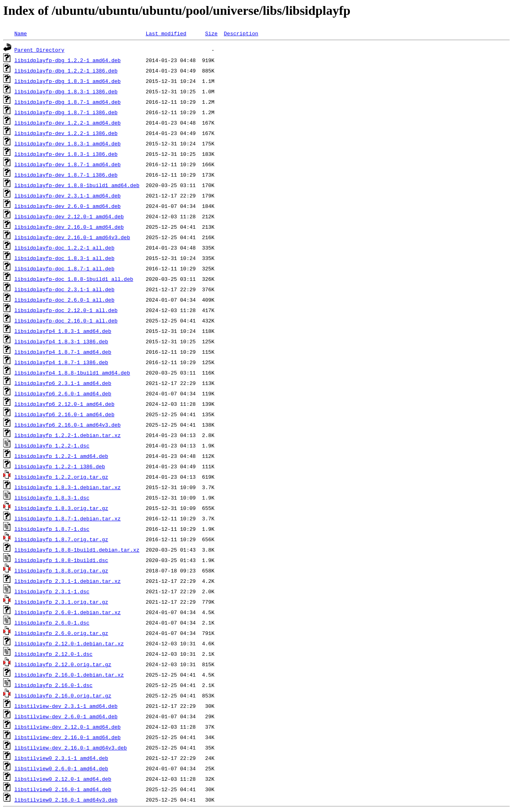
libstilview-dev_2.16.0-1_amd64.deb (68, 737)
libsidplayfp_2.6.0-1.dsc (52, 623)
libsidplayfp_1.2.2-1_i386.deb (60, 466)
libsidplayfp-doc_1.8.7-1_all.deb (65, 268)
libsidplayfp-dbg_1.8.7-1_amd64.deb (68, 102)
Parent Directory (39, 50)
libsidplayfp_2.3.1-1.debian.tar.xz (68, 581)
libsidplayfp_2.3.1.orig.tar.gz (61, 602)
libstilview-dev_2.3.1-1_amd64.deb (66, 706)
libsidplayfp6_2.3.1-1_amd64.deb (63, 383)
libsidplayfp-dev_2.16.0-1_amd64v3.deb (72, 237)
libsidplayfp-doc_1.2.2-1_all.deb (65, 248)
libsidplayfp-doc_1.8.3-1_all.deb (65, 258)
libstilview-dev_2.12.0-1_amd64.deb (68, 727)
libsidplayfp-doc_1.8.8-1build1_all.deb (74, 279)
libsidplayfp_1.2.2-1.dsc (52, 445)
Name (21, 33)
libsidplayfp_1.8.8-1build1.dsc (61, 560)
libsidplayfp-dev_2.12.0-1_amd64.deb (69, 216)
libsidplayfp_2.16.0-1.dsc (54, 685)
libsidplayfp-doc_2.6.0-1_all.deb (65, 300)
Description (241, 33)
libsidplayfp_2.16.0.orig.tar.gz (63, 695)
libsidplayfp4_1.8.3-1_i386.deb (61, 341)
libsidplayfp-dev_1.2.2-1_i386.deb (66, 133)
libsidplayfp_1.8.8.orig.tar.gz (61, 570)
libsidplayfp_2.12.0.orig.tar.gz (63, 664)
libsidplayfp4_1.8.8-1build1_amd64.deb (72, 373)
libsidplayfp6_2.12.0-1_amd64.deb (65, 404)
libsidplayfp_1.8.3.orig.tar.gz (61, 508)
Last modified (166, 33)
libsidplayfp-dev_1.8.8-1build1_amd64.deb (77, 185)
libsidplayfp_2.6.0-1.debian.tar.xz (68, 612)
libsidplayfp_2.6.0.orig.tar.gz (61, 633)
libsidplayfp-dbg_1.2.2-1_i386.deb (66, 71)
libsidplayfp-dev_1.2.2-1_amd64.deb (68, 123)
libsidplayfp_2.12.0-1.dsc (54, 654)
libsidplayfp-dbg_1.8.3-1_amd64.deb (68, 81)
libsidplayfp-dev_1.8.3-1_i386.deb (66, 154)
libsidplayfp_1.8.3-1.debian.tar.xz (68, 487)
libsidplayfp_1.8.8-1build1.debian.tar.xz (77, 550)
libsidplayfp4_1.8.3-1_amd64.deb (63, 331)
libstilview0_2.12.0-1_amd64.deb (63, 779)
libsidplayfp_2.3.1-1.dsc (52, 591)
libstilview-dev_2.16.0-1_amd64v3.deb (71, 748)
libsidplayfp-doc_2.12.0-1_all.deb (66, 310)
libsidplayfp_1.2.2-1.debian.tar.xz (68, 435)
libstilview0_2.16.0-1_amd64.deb (63, 789)
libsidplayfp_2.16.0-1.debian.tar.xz (69, 675)
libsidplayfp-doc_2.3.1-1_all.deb (65, 289)
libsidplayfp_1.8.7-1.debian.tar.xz (68, 518)
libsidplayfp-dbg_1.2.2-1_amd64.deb (68, 60)
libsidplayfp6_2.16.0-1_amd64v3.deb (68, 425)
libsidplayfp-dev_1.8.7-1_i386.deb (66, 175)
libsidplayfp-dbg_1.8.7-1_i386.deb (66, 112)
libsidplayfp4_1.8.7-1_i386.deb (61, 362)
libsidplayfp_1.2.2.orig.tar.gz (61, 477)
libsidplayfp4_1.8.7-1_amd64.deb (63, 352)
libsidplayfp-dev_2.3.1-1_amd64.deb (68, 195)
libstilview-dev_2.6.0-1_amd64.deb (66, 716)
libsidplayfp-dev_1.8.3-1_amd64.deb (68, 143)
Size (211, 33)
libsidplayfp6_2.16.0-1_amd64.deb (65, 414)
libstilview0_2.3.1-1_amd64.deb (61, 758)
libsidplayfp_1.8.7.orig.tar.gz (61, 539)
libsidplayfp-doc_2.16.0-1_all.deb (66, 320)
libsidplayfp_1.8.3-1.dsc (52, 498)
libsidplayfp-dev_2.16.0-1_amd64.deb (69, 227)
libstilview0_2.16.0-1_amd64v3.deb (66, 800)
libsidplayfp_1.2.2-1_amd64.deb (61, 456)
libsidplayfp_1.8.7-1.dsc (52, 529)
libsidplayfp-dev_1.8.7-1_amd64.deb (68, 164)
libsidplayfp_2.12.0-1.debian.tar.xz (69, 643)
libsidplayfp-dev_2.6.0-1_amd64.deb (68, 206)
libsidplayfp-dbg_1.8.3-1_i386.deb (66, 91)
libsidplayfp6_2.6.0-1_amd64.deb (63, 393)
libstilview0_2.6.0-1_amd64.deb (61, 768)
